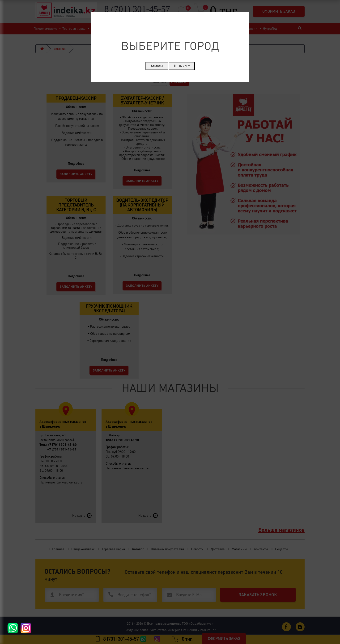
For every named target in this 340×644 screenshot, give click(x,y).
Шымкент (182, 66)
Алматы (157, 66)
